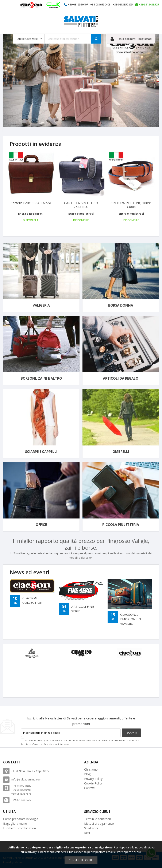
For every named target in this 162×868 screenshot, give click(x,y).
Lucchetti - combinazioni (20, 828)
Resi (87, 833)
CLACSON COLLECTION (32, 600)
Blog (87, 774)
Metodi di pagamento (99, 823)
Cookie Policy (93, 783)
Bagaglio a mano (15, 823)
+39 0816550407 (78, 4)
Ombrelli (121, 452)
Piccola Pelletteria (121, 525)
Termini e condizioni (98, 819)
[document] (81, 855)
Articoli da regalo (121, 378)
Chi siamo (91, 769)
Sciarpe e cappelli (41, 452)
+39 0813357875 (123, 4)
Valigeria (41, 305)
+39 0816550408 (100, 4)
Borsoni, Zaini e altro (41, 378)
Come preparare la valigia (21, 819)
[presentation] (7, 226)
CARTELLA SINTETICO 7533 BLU (81, 205)
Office (41, 525)
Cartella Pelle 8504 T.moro (31, 203)
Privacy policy (93, 779)
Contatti (90, 788)
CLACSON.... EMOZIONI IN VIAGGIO (131, 619)
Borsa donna (121, 305)
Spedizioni (91, 828)
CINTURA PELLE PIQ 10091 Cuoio (131, 205)
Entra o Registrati (31, 214)
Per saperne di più (129, 852)
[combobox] (57, 39)
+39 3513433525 (149, 4)
